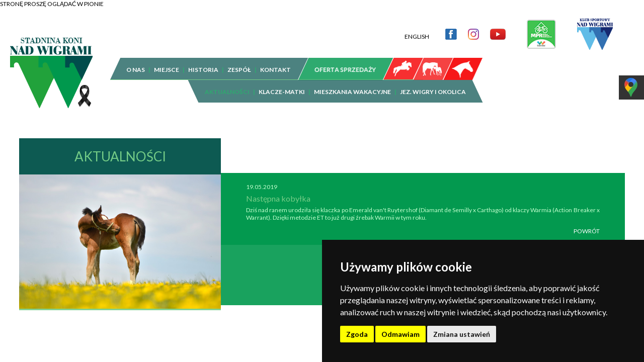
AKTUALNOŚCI (227, 84)
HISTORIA (203, 62)
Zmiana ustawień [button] (462, 334)
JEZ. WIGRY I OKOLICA (433, 84)
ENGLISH (417, 29)
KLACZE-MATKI (282, 84)
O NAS (136, 62)
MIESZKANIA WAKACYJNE (352, 84)
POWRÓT (587, 223)
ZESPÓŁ (239, 62)
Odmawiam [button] (400, 334)
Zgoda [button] (357, 334)
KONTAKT (275, 62)
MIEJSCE (167, 62)
